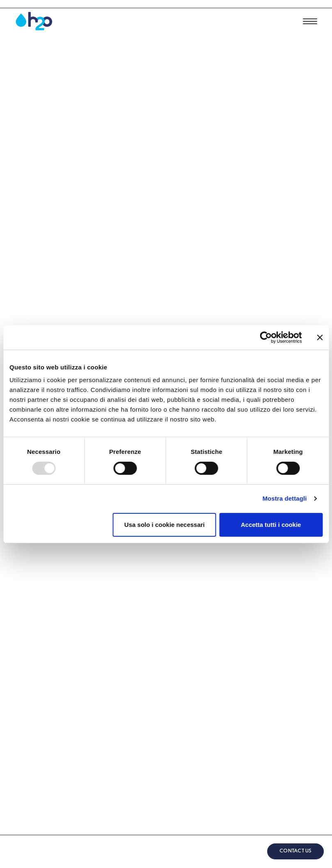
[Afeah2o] (34, 21)
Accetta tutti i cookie (271, 525)
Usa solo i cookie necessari (165, 525)
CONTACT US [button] (295, 851)
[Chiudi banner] (320, 337)
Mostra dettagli (284, 498)
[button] (310, 21)
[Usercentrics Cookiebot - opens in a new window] (266, 337)
